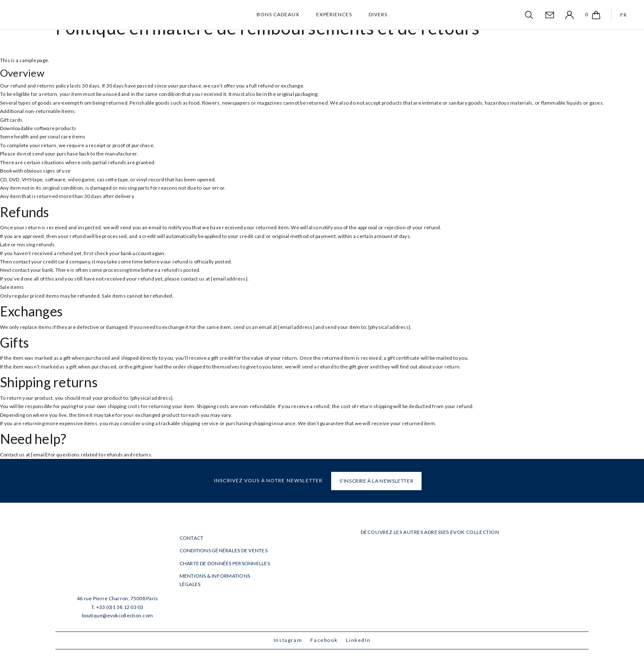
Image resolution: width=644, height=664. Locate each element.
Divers (378, 14)
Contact (192, 538)
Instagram (288, 640)
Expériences (334, 14)
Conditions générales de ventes (223, 550)
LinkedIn (358, 640)
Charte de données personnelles (225, 563)
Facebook (324, 640)
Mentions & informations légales (215, 580)
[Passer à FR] (622, 15)
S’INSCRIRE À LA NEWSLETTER (377, 481)
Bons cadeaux (278, 14)
